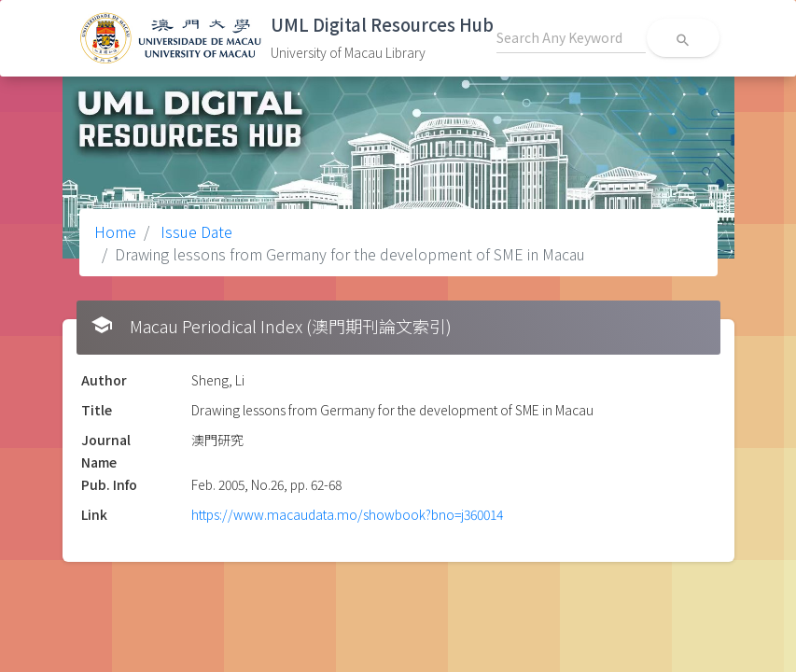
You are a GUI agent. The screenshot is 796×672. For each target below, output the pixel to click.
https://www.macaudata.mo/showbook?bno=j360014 (347, 514)
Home (115, 231)
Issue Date (195, 231)
